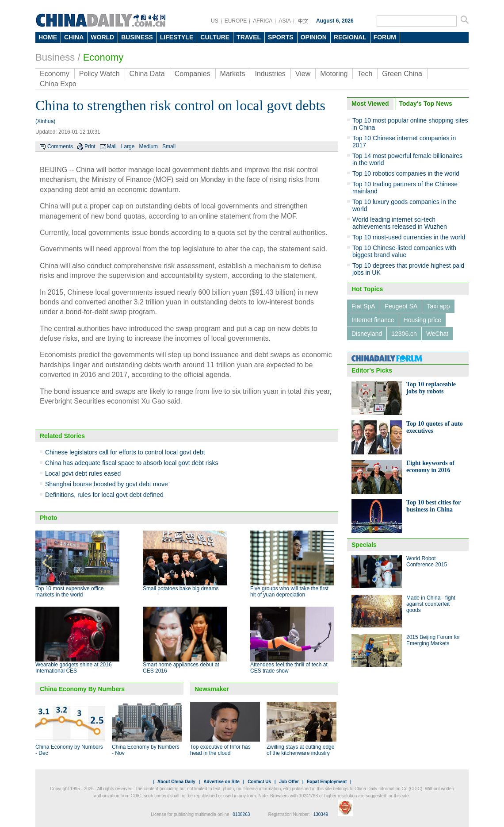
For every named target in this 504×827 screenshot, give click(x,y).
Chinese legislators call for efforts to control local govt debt (125, 452)
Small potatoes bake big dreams (181, 589)
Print (90, 146)
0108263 (241, 814)
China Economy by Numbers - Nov (146, 750)
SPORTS (281, 37)
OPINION (314, 37)
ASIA (284, 21)
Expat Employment (327, 782)
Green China (402, 74)
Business (55, 57)
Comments (60, 146)
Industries (270, 74)
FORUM (385, 37)
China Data (147, 74)
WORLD (102, 37)
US (215, 21)
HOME (48, 37)
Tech (365, 74)
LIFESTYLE (177, 37)
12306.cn (404, 334)
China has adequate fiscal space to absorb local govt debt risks (132, 463)
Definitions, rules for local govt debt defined (104, 495)
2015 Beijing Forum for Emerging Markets (433, 640)
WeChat (437, 334)
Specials (364, 545)
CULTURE (215, 37)
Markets (233, 74)
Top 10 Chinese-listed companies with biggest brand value (404, 251)
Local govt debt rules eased (83, 473)
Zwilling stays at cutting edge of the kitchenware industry (300, 750)
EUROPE (236, 21)
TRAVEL (249, 37)
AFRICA (263, 21)
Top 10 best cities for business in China (433, 506)
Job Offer (289, 782)
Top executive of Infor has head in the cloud (220, 750)
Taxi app (438, 306)
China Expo (58, 84)
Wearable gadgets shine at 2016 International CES (74, 668)
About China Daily (176, 782)
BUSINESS (137, 37)
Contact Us (259, 782)
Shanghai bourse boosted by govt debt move (107, 484)
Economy (103, 57)
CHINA (74, 37)
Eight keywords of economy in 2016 (430, 467)
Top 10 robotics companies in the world (406, 173)
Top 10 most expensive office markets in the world (70, 592)
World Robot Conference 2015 (427, 562)
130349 (321, 814)
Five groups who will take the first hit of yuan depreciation (289, 592)
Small (169, 146)
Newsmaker (212, 689)
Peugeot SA (401, 306)
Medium (148, 146)
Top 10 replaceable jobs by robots (431, 388)
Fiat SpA (363, 306)
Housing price (423, 320)
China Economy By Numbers (82, 689)
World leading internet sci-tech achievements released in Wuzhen (400, 223)
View (303, 74)
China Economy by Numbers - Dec (69, 750)
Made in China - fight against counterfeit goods (431, 604)
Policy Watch (99, 74)
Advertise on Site (221, 782)
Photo (49, 518)
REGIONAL (350, 37)
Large (128, 146)
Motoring (334, 74)
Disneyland (367, 334)
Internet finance (373, 320)
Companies (193, 74)
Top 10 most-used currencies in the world (409, 237)
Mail (112, 146)
